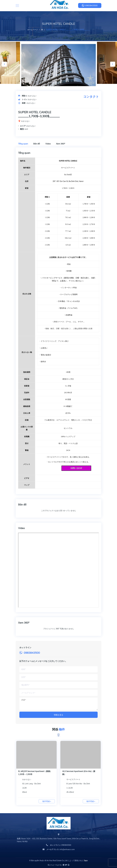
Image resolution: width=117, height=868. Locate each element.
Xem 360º (61, 144)
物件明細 (47, 801)
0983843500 (91, 5)
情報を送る (59, 715)
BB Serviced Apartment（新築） (76, 771)
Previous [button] (4, 64)
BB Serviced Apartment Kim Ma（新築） (35, 771)
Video (48, 144)
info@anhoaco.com (61, 849)
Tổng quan (23, 144)
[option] (58, 67)
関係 (58, 729)
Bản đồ (37, 144)
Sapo (86, 861)
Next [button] (113, 64)
